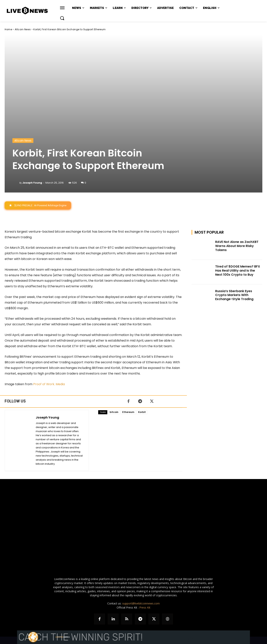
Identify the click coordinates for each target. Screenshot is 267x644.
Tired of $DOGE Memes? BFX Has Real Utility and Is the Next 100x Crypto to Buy (238, 271)
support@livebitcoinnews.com (141, 603)
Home (8, 29)
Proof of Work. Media (49, 384)
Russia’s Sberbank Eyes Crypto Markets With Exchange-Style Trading (234, 295)
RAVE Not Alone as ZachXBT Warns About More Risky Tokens (237, 246)
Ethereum (128, 412)
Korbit (142, 412)
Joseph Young (32, 183)
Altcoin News (23, 29)
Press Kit (145, 607)
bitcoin (114, 412)
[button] (62, 18)
